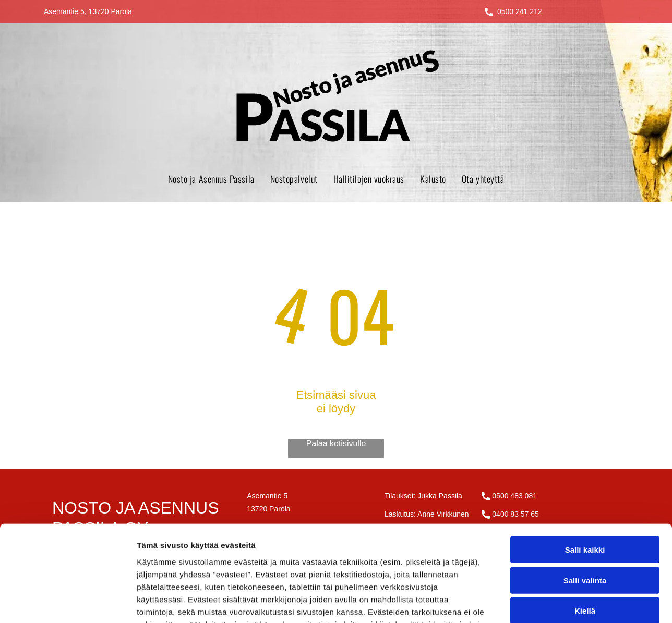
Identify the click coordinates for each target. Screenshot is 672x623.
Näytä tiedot (558, 602)
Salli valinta (585, 492)
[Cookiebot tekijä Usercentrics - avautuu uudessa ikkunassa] (68, 603)
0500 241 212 (520, 11)
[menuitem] (211, 179)
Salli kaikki (585, 462)
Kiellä (585, 523)
